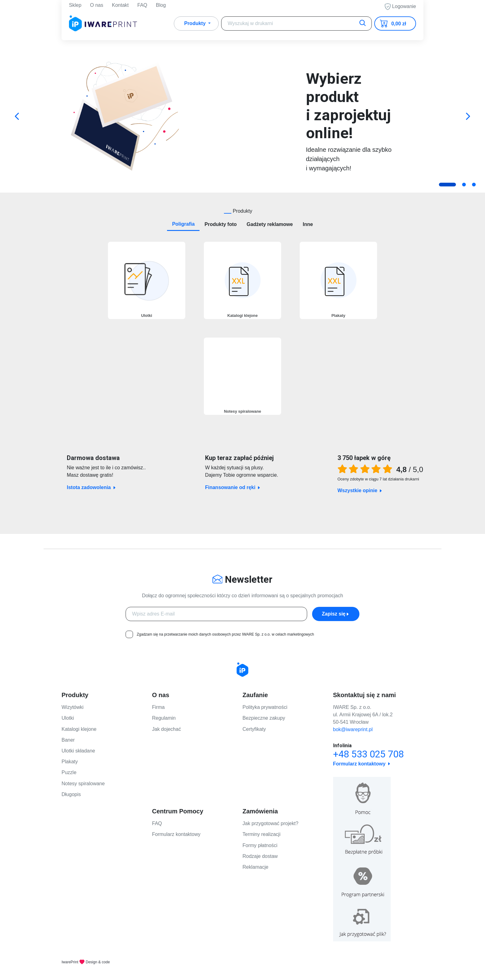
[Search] (296, 25)
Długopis (71, 794)
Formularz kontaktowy (176, 834)
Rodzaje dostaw (260, 856)
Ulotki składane (78, 751)
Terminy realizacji (262, 834)
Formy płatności (260, 845)
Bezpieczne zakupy (264, 718)
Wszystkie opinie (360, 490)
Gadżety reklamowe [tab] (270, 224)
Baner (68, 740)
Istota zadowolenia (113, 487)
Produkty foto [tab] (221, 224)
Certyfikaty (254, 729)
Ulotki (68, 718)
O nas (97, 6)
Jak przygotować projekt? (270, 823)
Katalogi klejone (79, 729)
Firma (159, 707)
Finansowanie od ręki (245, 487)
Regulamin (164, 718)
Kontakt (120, 6)
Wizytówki (73, 707)
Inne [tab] (308, 224)
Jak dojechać (167, 729)
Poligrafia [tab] (183, 224)
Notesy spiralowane (83, 784)
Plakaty (70, 762)
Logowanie (400, 8)
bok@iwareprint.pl (353, 729)
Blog (161, 6)
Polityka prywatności (265, 707)
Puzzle (69, 772)
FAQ (142, 6)
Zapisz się (336, 614)
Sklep (75, 6)
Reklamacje (255, 867)
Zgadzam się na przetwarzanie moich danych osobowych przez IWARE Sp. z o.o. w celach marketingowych (225, 634)
